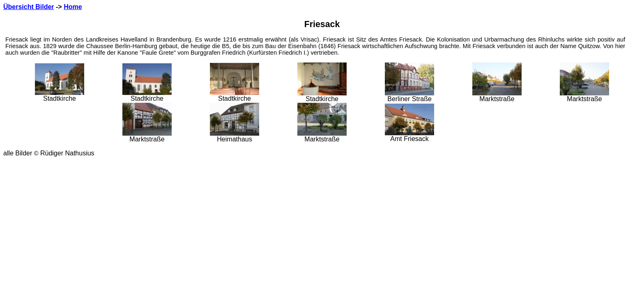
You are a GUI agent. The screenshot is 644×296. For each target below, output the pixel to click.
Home (73, 7)
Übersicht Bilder (29, 7)
